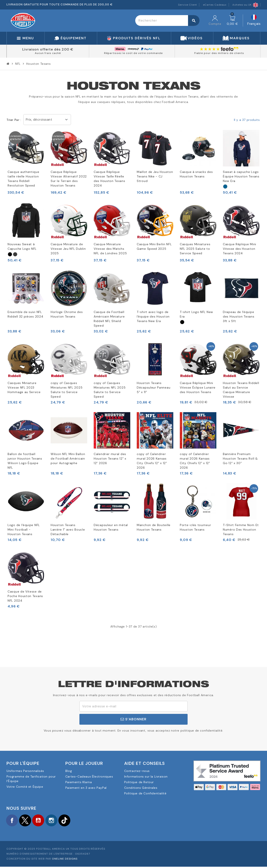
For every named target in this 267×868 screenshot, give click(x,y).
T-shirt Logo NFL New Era (196, 314)
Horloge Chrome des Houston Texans (67, 314)
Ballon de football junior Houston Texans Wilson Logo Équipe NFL (25, 461)
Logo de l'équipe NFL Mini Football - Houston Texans (24, 530)
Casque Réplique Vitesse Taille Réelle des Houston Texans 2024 (109, 179)
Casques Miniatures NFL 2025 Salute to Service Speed (195, 249)
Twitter (28, 821)
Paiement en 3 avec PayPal (86, 788)
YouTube (43, 821)
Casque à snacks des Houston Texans (196, 174)
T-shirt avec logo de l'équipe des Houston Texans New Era (153, 316)
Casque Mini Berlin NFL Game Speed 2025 (154, 246)
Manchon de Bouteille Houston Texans (154, 527)
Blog (69, 771)
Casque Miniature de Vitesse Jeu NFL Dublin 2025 (68, 249)
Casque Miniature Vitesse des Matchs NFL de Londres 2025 (110, 249)
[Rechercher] (167, 21)
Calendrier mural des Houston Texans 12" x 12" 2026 (110, 459)
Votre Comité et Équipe (25, 787)
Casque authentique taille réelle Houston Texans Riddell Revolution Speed (23, 179)
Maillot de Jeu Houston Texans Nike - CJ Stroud (155, 176)
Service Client (187, 5)
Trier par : (14, 120)
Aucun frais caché (48, 53)
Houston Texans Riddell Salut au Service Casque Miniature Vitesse (241, 390)
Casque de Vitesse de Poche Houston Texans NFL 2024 (25, 596)
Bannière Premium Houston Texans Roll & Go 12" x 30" (240, 459)
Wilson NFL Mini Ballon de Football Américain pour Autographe (68, 459)
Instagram (58, 821)
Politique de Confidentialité (145, 793)
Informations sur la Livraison (146, 776)
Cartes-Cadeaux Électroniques (89, 776)
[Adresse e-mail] (133, 706)
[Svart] (10, 254)
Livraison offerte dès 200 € (48, 49)
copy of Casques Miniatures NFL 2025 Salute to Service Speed (67, 390)
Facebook (13, 821)
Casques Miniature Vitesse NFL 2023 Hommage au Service (24, 387)
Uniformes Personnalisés (25, 771)
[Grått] (15, 254)
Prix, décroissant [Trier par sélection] (39, 120)
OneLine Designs (65, 860)
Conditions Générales (141, 788)
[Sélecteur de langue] (254, 21)
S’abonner (133, 719)
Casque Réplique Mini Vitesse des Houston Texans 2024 (240, 249)
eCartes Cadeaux (215, 5)
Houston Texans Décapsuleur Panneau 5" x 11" (154, 387)
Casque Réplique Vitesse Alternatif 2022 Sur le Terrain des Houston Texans (69, 179)
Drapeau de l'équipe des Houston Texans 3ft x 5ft (239, 316)
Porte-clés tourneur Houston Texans (195, 527)
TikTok (74, 821)
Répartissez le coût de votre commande (133, 53)
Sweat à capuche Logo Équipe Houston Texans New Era (241, 176)
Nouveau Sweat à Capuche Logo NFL (22, 246)
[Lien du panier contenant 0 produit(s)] (232, 21)
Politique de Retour (139, 782)
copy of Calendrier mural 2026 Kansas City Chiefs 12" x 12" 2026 (152, 461)
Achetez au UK (245, 5)
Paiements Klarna (79, 782)
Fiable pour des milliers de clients (219, 53)
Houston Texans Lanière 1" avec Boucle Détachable (68, 530)
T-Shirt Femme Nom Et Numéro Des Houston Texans (241, 530)
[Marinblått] (225, 187)
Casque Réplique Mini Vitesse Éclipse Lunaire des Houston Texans (198, 387)
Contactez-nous (137, 771)
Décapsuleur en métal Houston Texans (111, 527)
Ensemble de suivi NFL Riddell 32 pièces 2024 (25, 314)
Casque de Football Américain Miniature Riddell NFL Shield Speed (109, 319)
